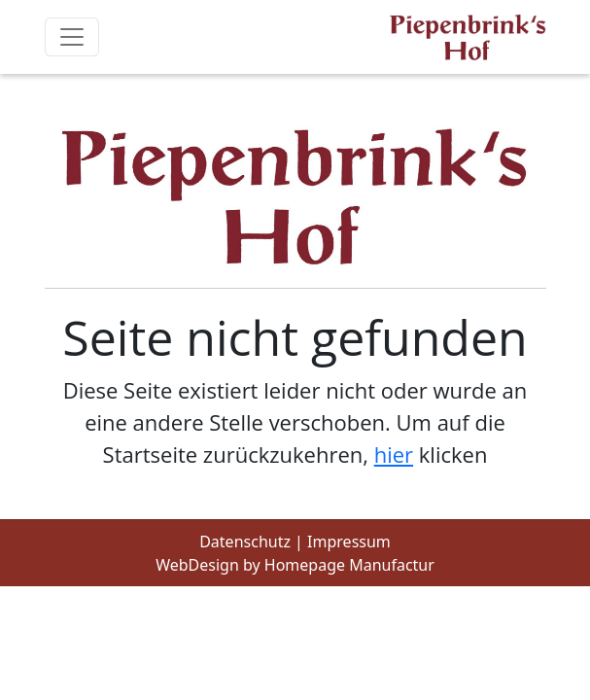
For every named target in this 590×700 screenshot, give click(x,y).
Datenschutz (245, 542)
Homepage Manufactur (349, 565)
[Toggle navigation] (72, 37)
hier (394, 454)
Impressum (349, 542)
